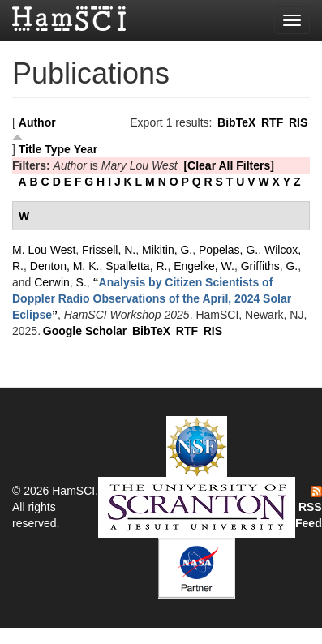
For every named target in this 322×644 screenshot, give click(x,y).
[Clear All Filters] (229, 165)
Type (58, 149)
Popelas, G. (228, 250)
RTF (272, 122)
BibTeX (236, 122)
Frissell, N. (109, 250)
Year (86, 149)
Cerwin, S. (60, 282)
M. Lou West (44, 250)
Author (37, 122)
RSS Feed (309, 508)
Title (30, 149)
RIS (298, 122)
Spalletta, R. (136, 266)
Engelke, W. (204, 266)
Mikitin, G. (167, 250)
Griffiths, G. (270, 266)
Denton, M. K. (65, 266)
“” (152, 298)
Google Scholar (85, 331)
